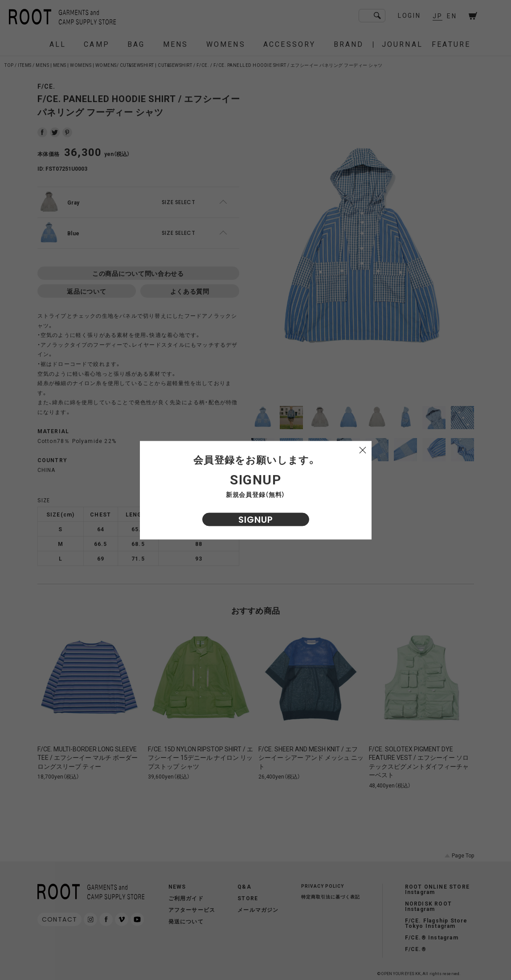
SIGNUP (256, 519)
